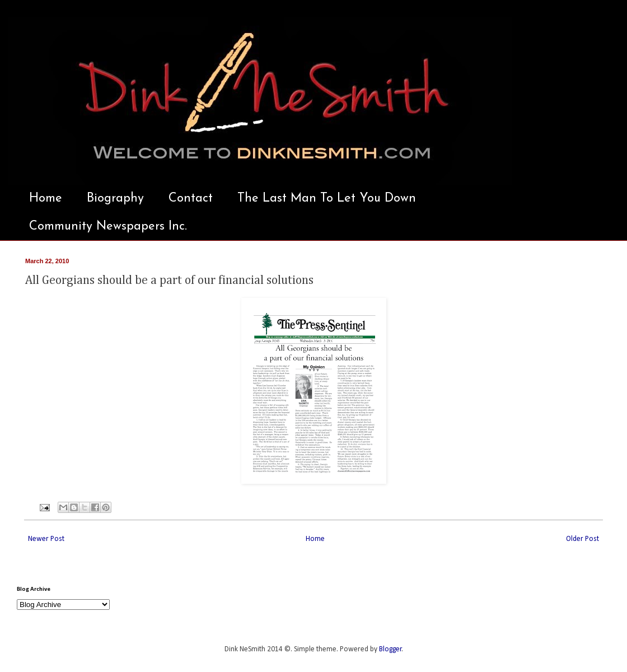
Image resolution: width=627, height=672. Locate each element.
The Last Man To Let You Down (327, 199)
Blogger (390, 649)
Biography (115, 199)
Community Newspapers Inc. (108, 227)
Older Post (582, 539)
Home (46, 199)
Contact (191, 199)
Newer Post (46, 539)
